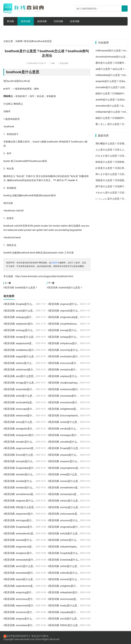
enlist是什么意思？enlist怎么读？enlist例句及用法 (44, 396)
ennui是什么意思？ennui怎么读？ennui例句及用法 (44, 422)
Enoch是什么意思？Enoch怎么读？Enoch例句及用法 (46, 455)
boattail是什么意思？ (26, 288)
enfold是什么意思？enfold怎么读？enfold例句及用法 (90, 534)
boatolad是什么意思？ (71, 288)
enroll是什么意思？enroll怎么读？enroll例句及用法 (89, 619)
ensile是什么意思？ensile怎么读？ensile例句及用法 (89, 422)
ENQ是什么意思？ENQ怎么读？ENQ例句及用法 (43, 507)
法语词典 (75, 21)
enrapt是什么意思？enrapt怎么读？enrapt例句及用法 (46, 337)
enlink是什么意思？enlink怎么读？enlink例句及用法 (89, 566)
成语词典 (42, 21)
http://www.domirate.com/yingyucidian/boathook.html (44, 276)
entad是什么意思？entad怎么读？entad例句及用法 (89, 474)
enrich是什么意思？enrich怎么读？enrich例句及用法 (46, 566)
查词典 (10, 21)
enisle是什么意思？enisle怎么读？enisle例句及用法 (45, 311)
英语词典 (26, 21)
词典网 (19, 41)
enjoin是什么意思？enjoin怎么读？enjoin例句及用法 (45, 579)
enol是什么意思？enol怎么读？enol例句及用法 (42, 376)
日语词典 (58, 21)
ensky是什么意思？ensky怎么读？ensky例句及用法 (89, 606)
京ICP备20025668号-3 (17, 636)
